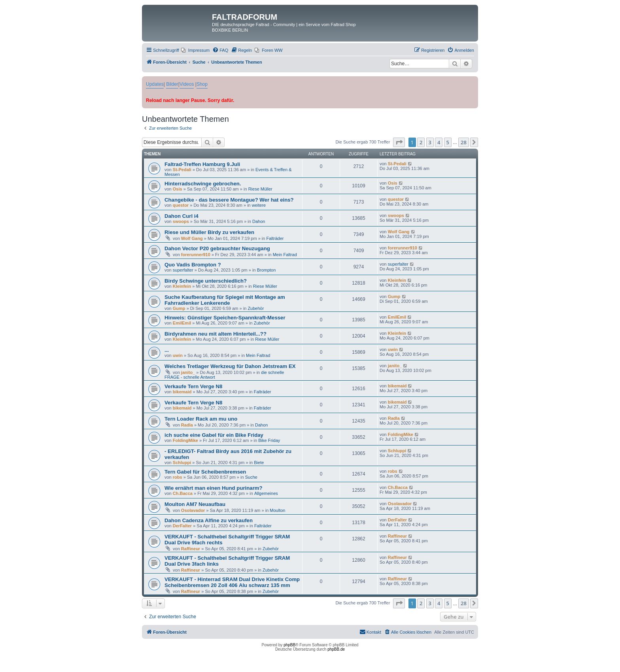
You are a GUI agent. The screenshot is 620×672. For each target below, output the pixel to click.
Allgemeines (266, 493)
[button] (399, 142)
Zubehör (256, 308)
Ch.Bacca (183, 493)
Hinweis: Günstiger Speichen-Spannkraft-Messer (225, 318)
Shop (202, 84)
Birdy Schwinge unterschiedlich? (206, 281)
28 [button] (464, 142)
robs (178, 477)
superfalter (183, 270)
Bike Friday (269, 440)
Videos (187, 84)
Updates (155, 84)
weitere (259, 205)
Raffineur (191, 549)
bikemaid (182, 392)
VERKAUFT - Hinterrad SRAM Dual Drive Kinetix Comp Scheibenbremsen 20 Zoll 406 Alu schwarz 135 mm (232, 582)
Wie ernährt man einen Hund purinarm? (214, 488)
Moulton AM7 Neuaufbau (195, 504)
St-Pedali (182, 170)
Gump (179, 308)
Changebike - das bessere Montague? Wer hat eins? (229, 200)
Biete (259, 462)
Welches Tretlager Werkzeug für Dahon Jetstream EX (230, 366)
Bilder (172, 84)
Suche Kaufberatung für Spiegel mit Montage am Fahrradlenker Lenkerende (225, 300)
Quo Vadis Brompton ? (193, 265)
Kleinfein (182, 286)
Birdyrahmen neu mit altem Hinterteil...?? (215, 334)
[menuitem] (195, 50)
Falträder (275, 238)
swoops (181, 221)
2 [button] (421, 142)
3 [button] (430, 142)
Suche (251, 477)
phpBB (289, 645)
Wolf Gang (192, 238)
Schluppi (182, 462)
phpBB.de (336, 649)
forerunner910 (196, 255)
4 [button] (439, 142)
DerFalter (182, 526)
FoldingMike (185, 440)
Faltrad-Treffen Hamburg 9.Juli (202, 164)
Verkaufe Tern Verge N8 (193, 386)
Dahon (259, 221)
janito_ (188, 372)
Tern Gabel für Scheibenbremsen (205, 472)
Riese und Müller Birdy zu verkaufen (209, 232)
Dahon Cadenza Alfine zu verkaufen (209, 520)
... (167, 350)
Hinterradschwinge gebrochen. (203, 184)
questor (181, 205)
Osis (178, 189)
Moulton (277, 510)
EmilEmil (182, 323)
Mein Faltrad (285, 255)
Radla (187, 425)
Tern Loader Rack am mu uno (201, 419)
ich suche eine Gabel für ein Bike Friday (214, 435)
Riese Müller (260, 189)
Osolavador (193, 510)
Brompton (267, 270)
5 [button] (448, 142)
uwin (178, 355)
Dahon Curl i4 (181, 216)
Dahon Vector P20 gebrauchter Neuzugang (217, 248)
